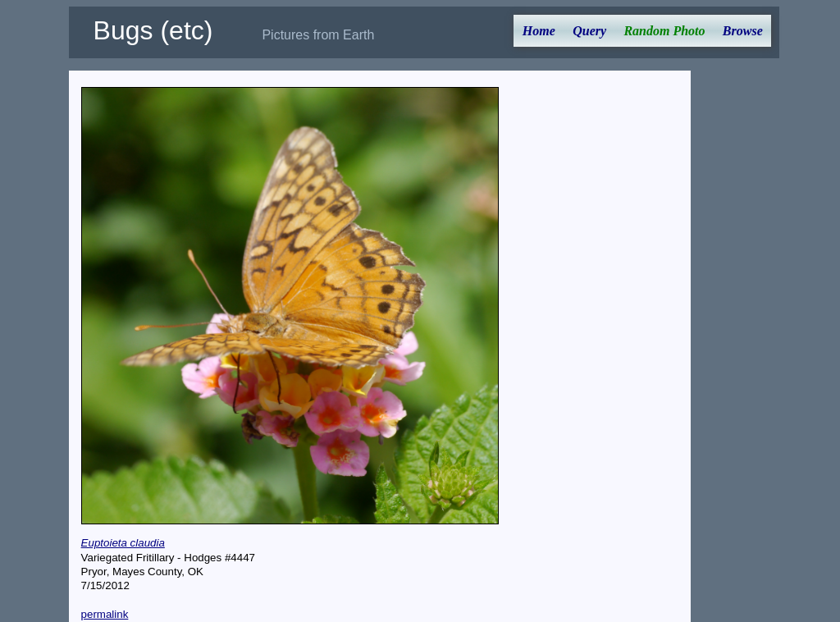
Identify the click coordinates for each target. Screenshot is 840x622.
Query (589, 31)
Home (539, 31)
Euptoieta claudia (123, 543)
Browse (743, 31)
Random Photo (664, 31)
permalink (105, 614)
